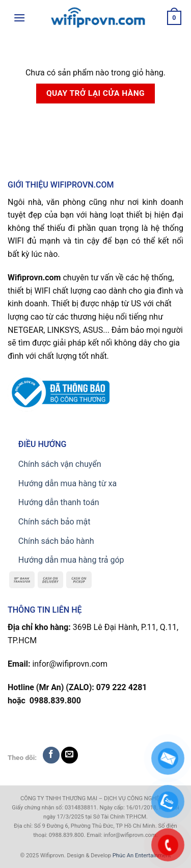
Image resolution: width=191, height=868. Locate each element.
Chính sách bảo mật (54, 522)
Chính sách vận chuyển (60, 464)
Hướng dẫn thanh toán (59, 502)
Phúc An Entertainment (142, 856)
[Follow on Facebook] (51, 755)
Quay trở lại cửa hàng (95, 93)
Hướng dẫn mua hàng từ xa (67, 483)
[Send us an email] (70, 755)
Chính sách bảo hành (56, 541)
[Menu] (19, 18)
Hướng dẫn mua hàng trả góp (71, 560)
